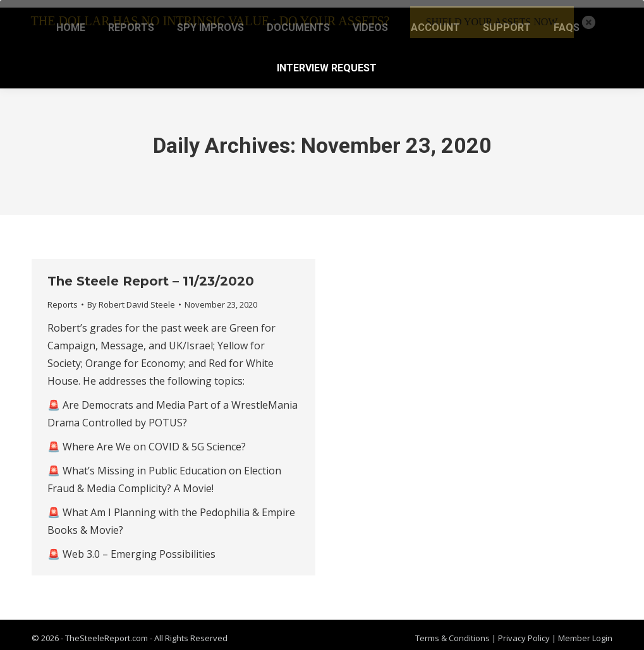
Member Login (585, 631)
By (131, 297)
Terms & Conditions (453, 631)
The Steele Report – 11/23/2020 (151, 274)
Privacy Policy (525, 631)
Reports (63, 297)
